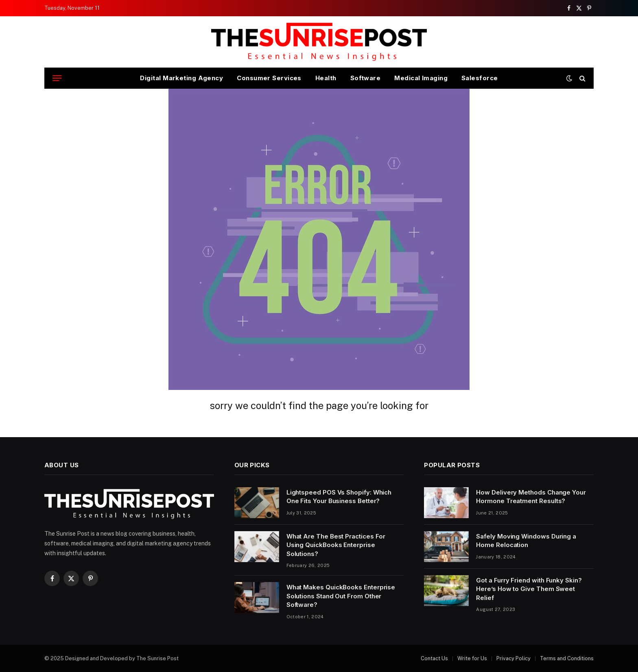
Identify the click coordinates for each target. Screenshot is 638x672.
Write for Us (472, 658)
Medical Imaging (421, 78)
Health (326, 78)
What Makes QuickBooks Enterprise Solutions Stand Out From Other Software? (341, 596)
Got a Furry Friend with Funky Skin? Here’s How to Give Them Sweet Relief (529, 589)
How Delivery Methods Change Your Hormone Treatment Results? (531, 497)
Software (366, 78)
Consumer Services (269, 78)
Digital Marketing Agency (181, 78)
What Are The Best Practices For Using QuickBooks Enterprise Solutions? (336, 545)
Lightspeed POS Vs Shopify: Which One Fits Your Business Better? (339, 497)
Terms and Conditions (567, 658)
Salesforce (480, 78)
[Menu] (57, 78)
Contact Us (434, 658)
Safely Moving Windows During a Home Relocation (526, 541)
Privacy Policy (513, 658)
